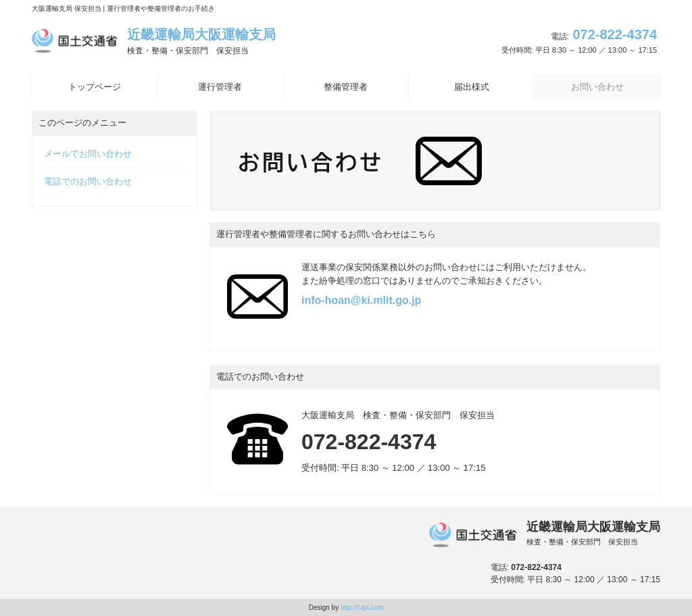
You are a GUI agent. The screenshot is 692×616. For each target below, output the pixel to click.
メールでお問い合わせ (88, 154)
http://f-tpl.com (362, 608)
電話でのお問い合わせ (88, 181)
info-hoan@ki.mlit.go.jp (361, 300)
